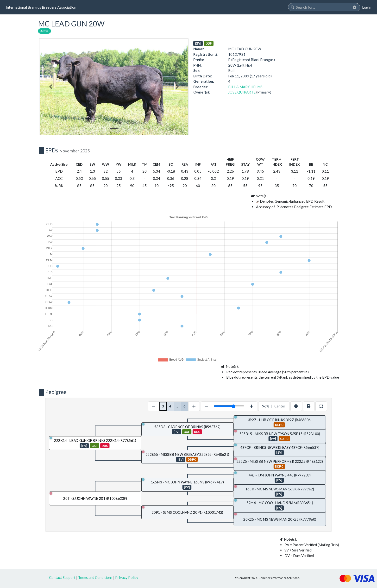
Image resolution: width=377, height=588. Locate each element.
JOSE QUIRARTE (242, 92)
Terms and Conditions (95, 577)
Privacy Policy (127, 577)
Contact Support (62, 577)
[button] (51, 87)
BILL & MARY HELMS (245, 87)
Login (367, 7)
